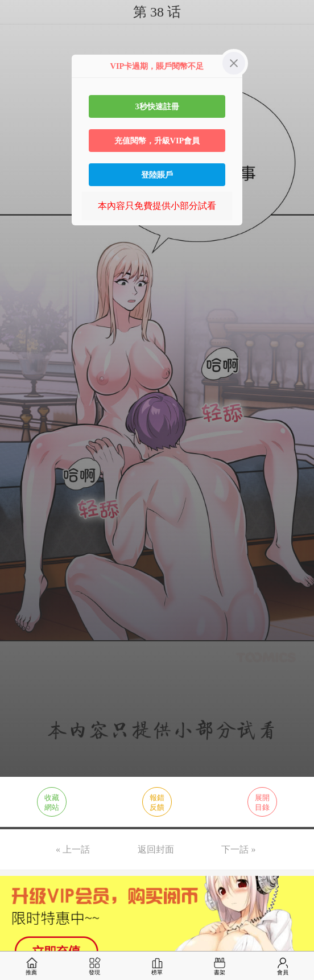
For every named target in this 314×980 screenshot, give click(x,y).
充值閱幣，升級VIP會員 (157, 141)
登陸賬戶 (157, 175)
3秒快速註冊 (157, 106)
